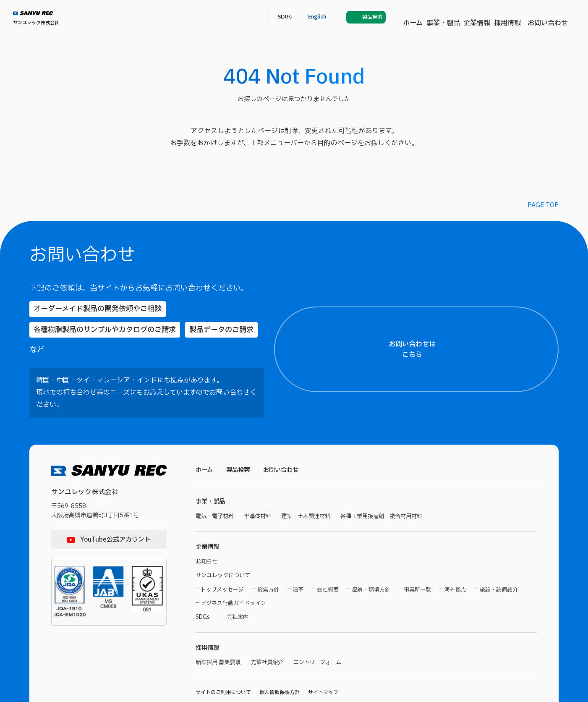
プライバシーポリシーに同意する (515, 667)
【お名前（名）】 (543, 340)
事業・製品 (281, 17)
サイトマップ (323, 645)
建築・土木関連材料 (313, 466)
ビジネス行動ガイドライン (233, 555)
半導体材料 (261, 466)
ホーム (244, 17)
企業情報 (321, 17)
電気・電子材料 (216, 466)
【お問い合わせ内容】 (513, 604)
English (487, 17)
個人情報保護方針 (280, 645)
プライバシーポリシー (487, 651)
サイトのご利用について (223, 645)
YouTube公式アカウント (115, 489)
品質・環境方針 (371, 542)
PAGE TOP (543, 205)
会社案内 (240, 569)
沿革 (298, 542)
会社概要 (328, 542)
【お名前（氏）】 (470, 340)
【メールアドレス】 (473, 487)
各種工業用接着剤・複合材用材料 (393, 466)
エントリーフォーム (325, 616)
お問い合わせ (402, 17)
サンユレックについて (225, 527)
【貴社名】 (464, 448)
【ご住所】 (464, 409)
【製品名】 (464, 565)
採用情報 (358, 17)
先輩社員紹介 (272, 616)
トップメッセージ (222, 542)
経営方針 (268, 542)
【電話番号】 (466, 526)
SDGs (452, 17)
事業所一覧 (417, 542)
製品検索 (240, 419)
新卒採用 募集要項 (220, 616)
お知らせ (207, 513)
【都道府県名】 (469, 379)
